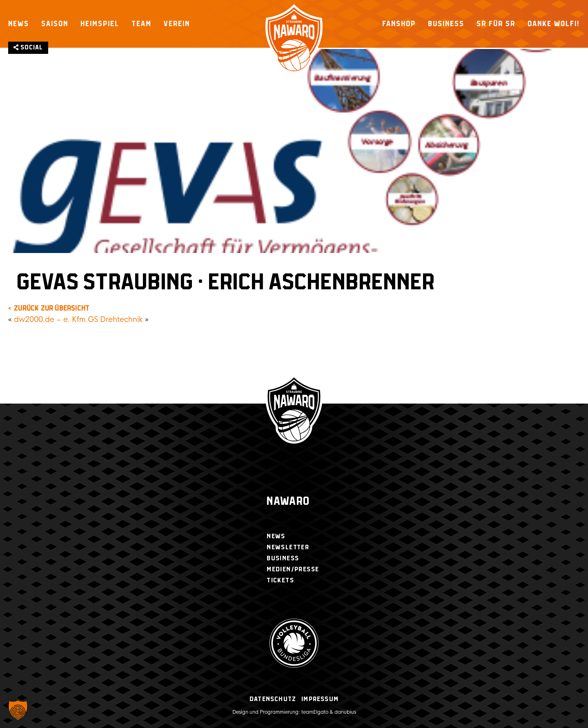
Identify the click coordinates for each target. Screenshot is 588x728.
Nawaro (288, 502)
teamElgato (315, 712)
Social (28, 48)
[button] (18, 710)
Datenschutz (273, 699)
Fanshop (399, 24)
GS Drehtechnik (115, 320)
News (19, 24)
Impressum (320, 699)
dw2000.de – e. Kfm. (51, 320)
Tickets (280, 580)
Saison (55, 24)
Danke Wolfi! (554, 24)
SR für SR (496, 24)
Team (141, 24)
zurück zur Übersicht (52, 309)
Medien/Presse (293, 569)
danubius (345, 712)
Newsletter (288, 547)
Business (446, 24)
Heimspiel (100, 24)
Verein (177, 24)
